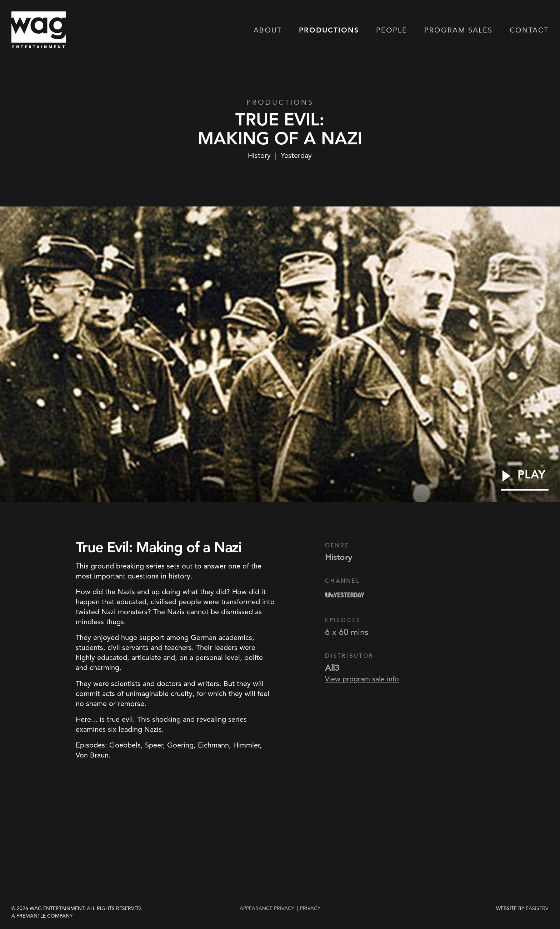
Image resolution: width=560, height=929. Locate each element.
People (392, 31)
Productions (329, 31)
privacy (310, 908)
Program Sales (458, 31)
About (268, 31)
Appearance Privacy (267, 908)
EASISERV (537, 909)
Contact (529, 31)
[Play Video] (525, 480)
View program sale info (362, 679)
